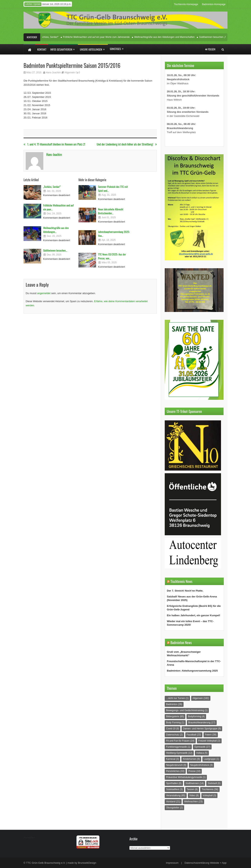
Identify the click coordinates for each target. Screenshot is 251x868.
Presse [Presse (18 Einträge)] (194, 771)
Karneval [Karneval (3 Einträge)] (172, 759)
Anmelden (29, 838)
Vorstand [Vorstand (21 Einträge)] (173, 802)
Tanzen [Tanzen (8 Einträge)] (192, 789)
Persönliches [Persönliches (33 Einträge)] (175, 771)
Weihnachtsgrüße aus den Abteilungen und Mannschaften (166, 37)
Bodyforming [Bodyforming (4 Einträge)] (196, 716)
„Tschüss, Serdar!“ (50, 37)
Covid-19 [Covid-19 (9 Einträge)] (173, 729)
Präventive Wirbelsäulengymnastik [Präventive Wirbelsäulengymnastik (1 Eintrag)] (186, 777)
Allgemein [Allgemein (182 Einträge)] (201, 698)
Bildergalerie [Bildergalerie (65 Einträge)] (175, 716)
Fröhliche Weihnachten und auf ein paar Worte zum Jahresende (97, 37)
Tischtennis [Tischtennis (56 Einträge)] (210, 789)
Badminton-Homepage (214, 4)
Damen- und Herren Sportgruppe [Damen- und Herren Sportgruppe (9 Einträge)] (202, 729)
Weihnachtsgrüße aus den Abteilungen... (56, 230)
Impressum (172, 863)
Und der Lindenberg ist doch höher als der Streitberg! (127, 144)
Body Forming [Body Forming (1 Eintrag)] (175, 723)
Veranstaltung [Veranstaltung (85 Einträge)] (176, 795)
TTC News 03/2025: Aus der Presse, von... (112, 256)
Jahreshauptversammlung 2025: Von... (114, 234)
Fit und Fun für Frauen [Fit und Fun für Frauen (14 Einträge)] (180, 741)
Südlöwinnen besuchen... (55, 250)
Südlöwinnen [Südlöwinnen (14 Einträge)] (195, 783)
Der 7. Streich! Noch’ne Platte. (185, 591)
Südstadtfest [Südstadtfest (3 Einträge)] (174, 789)
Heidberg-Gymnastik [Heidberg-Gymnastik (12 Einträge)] (179, 753)
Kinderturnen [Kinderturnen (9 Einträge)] (191, 759)
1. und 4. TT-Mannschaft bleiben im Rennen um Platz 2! (54, 144)
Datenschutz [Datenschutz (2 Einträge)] (174, 735)
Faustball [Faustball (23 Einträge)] (194, 735)
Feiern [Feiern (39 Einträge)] (211, 735)
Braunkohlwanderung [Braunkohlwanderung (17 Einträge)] (202, 723)
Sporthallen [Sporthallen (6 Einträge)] (174, 783)
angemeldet (44, 293)
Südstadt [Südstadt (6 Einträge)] (214, 783)
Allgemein (70, 73)
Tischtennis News (181, 581)
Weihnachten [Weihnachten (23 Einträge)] (193, 802)
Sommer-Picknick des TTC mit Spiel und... (113, 189)
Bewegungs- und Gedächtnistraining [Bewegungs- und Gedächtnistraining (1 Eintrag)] (187, 710)
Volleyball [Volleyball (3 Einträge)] (210, 795)
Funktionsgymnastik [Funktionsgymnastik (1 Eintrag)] (178, 747)
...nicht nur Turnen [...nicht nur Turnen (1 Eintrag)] (177, 698)
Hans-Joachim (53, 73)
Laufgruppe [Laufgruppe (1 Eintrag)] (211, 759)
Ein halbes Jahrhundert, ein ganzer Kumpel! (194, 615)
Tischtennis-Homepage (186, 4)
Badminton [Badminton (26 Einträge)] (174, 704)
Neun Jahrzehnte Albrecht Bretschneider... (111, 211)
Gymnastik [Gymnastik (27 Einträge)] (202, 747)
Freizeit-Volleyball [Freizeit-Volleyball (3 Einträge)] (209, 741)
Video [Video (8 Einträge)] (194, 795)
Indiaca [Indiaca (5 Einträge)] (202, 753)
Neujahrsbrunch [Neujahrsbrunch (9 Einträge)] (176, 765)
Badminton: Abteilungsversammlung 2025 (192, 671)
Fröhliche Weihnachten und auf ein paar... (58, 207)
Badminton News (181, 643)
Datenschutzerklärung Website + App (206, 863)
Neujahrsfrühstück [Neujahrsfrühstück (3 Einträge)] (201, 765)
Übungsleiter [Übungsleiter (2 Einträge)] (174, 808)
